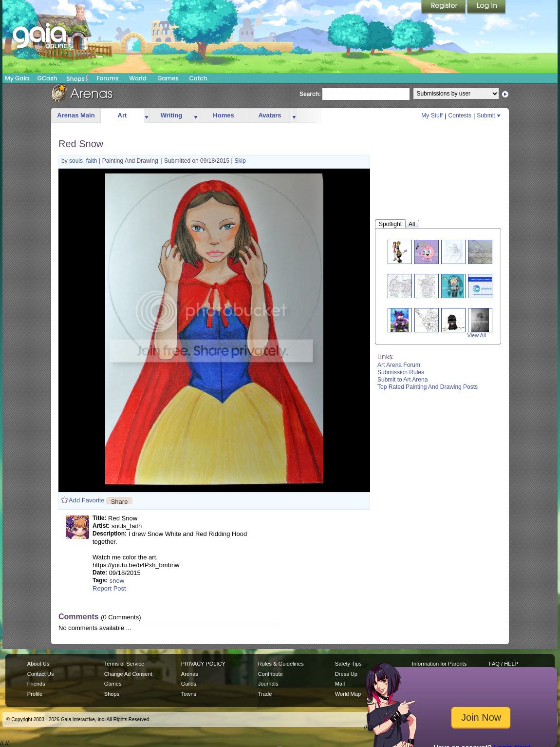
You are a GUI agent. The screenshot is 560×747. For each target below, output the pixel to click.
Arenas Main (76, 115)
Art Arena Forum (399, 365)
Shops (78, 78)
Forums (107, 78)
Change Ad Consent (128, 674)
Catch (198, 78)
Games (168, 78)
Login (486, 7)
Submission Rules (401, 372)
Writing (172, 115)
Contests (460, 115)
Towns (189, 694)
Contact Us (41, 674)
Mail (340, 684)
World (138, 78)
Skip (240, 161)
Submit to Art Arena (402, 380)
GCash (47, 78)
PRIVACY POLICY (203, 664)
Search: (310, 94)
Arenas (190, 674)
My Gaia (17, 78)
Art (122, 115)
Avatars (270, 115)
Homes (223, 115)
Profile (35, 694)
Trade (265, 694)
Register (444, 7)
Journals (268, 684)
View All (477, 335)
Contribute (271, 674)
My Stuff (432, 115)
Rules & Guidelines (281, 664)
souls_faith (84, 161)
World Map (348, 694)
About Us (38, 664)
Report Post (109, 588)
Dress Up (346, 674)
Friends (36, 684)
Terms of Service (124, 664)
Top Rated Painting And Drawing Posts (428, 387)
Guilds (189, 684)
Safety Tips (348, 664)
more (147, 116)
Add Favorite (87, 500)
